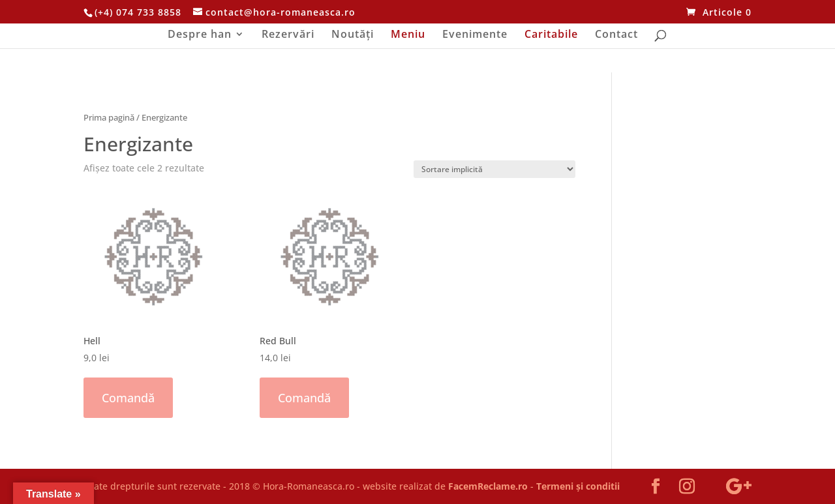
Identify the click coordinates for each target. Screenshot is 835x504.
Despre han (200, 35)
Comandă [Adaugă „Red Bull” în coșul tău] (304, 398)
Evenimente (475, 35)
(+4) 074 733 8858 (138, 12)
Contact (616, 35)
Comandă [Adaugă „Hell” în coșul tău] (128, 398)
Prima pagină (109, 117)
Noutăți (353, 35)
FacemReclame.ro (488, 486)
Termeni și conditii (578, 486)
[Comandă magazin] (494, 169)
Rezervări (288, 35)
